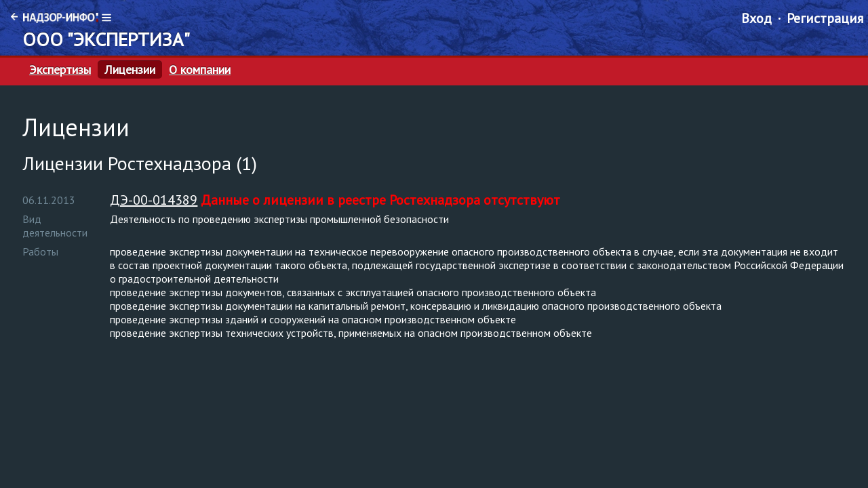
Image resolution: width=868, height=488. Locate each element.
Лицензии (130, 70)
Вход (756, 18)
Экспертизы (60, 70)
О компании (200, 70)
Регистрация (825, 18)
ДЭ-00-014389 (154, 200)
